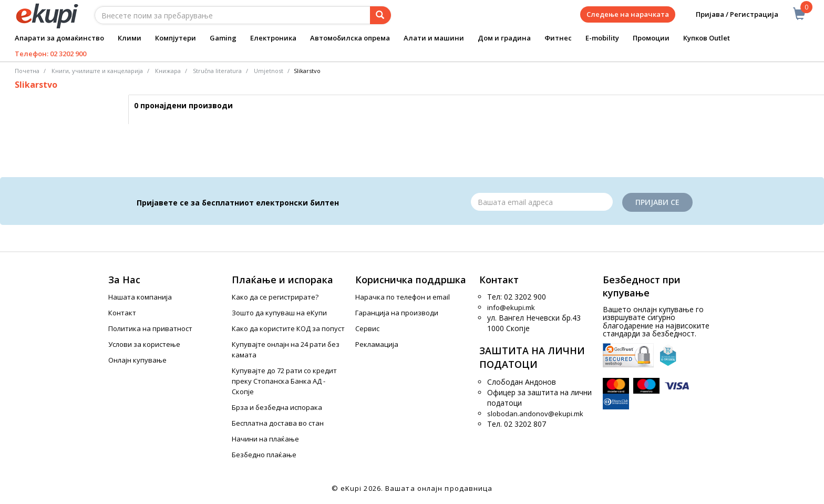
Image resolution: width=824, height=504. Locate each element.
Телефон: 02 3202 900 (50, 54)
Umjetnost (269, 71)
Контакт (122, 313)
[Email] (542, 202)
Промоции (651, 38)
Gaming (223, 38)
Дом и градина (504, 38)
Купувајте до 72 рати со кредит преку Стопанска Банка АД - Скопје (284, 381)
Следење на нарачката (628, 14)
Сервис (367, 328)
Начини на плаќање (265, 439)
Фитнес (558, 38)
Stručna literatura (217, 71)
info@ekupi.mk (511, 307)
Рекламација (377, 344)
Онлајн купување (137, 360)
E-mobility (602, 38)
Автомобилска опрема (350, 38)
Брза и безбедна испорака (277, 407)
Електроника (273, 38)
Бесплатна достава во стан (278, 423)
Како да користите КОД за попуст (288, 328)
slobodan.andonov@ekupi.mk (535, 414)
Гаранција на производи (397, 313)
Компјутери (176, 38)
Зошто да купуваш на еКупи (279, 313)
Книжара (168, 71)
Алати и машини (434, 38)
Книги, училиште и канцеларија (97, 71)
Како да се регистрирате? (275, 297)
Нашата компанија (140, 297)
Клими (130, 38)
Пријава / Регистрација (730, 14)
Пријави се (657, 202)
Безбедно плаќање (264, 455)
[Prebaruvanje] (380, 15)
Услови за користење (144, 344)
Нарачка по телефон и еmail (403, 297)
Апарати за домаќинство (59, 38)
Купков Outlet (707, 38)
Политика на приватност (150, 328)
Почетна (27, 71)
